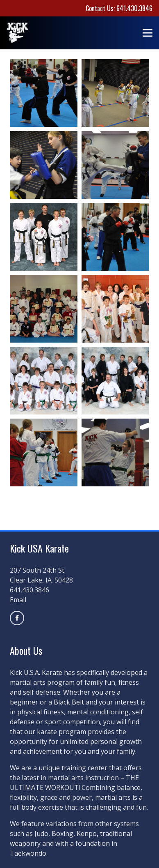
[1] (44, 381)
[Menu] (148, 33)
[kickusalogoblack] (17, 33)
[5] (44, 93)
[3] (115, 165)
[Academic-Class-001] (44, 309)
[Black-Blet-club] (44, 237)
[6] (115, 309)
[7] (44, 452)
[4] (115, 237)
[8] (115, 381)
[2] (115, 93)
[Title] (17, 618)
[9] (115, 452)
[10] (44, 165)
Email (18, 600)
